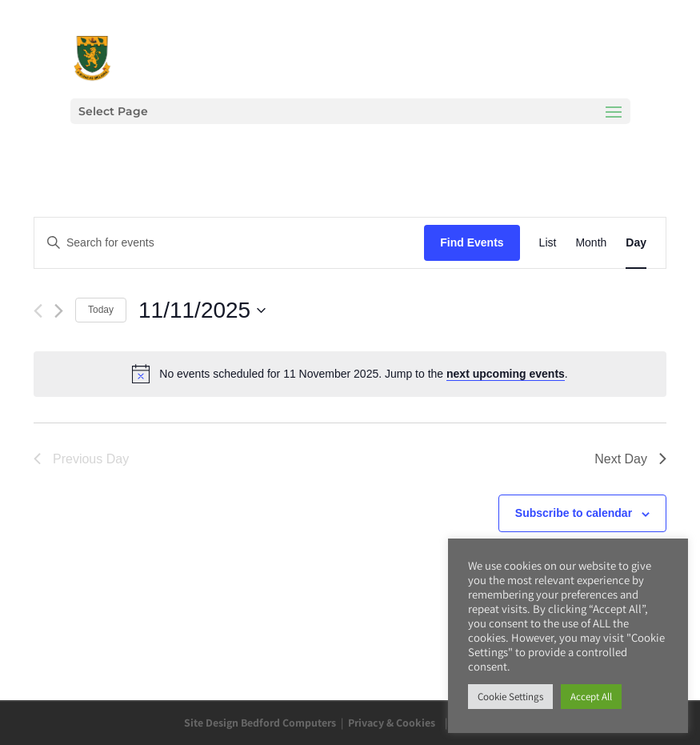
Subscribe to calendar (574, 513)
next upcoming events (506, 374)
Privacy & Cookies (392, 723)
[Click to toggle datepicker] (202, 310)
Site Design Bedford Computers (260, 723)
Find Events (472, 242)
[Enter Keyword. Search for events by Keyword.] (229, 243)
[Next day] (59, 311)
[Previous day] (38, 311)
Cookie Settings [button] (510, 697)
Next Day (630, 459)
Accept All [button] (591, 697)
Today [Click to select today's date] (101, 310)
